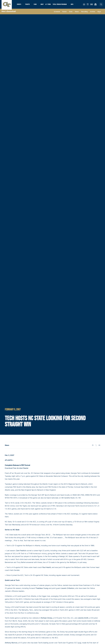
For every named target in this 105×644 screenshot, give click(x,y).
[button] (101, 5)
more (99, 13)
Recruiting (84, 13)
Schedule (57, 13)
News (77, 13)
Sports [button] (19, 5)
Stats (71, 13)
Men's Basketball (9, 13)
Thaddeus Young (42, 590)
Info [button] (75, 5)
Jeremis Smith (83, 620)
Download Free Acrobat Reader (17, 470)
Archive (93, 13)
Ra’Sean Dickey (47, 620)
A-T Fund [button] (50, 5)
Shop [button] (44, 5)
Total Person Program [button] (62, 5)
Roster (64, 13)
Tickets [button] (28, 5)
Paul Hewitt (47, 569)
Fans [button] (37, 5)
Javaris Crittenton (68, 590)
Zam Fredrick (21, 552)
